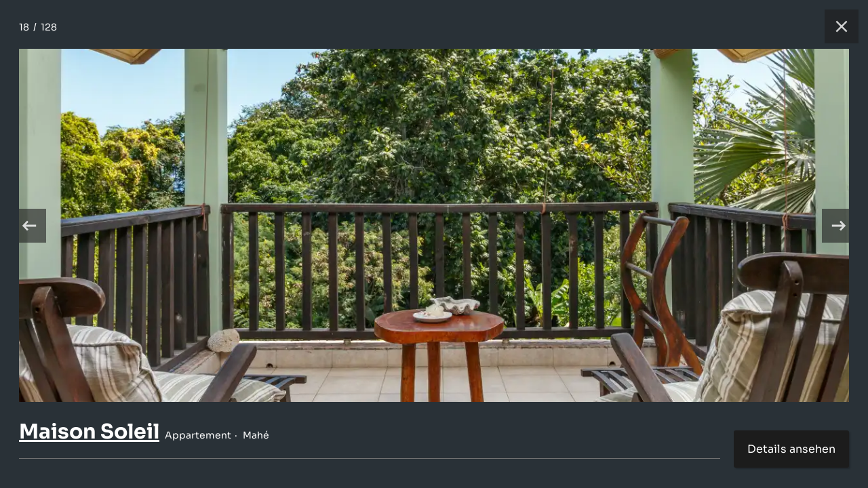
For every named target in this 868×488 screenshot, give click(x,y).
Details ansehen (791, 449)
